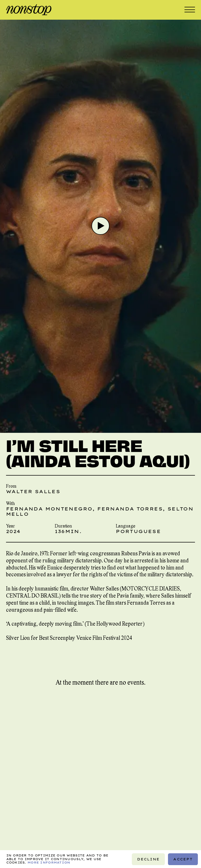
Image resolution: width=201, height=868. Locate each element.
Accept (183, 859)
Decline (148, 859)
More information (49, 862)
